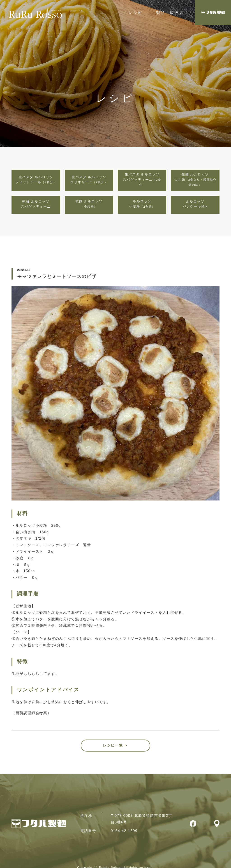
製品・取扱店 (170, 13)
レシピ (135, 13)
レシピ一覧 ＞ (115, 745)
